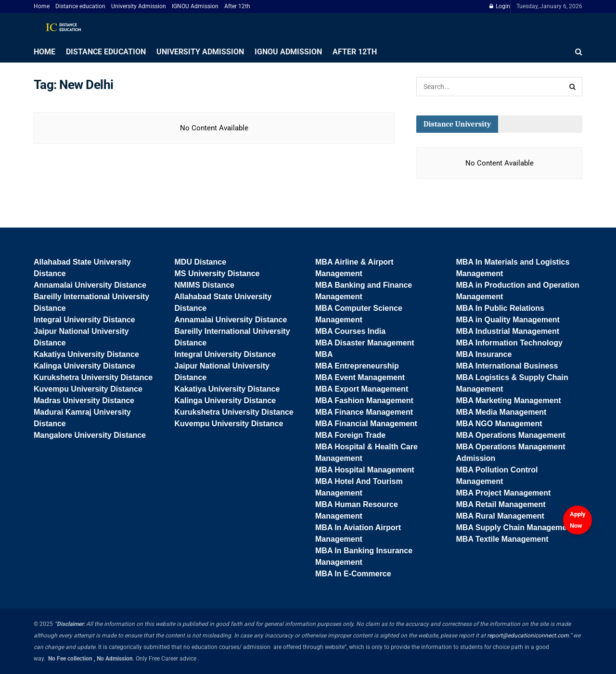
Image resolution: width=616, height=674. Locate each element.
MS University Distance (217, 273)
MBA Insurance (484, 354)
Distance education (80, 6)
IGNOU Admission (195, 6)
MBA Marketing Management (509, 401)
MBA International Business (507, 366)
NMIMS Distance (205, 285)
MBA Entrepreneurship (357, 366)
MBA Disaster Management (365, 343)
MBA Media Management (501, 412)
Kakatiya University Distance (86, 354)
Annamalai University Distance (90, 285)
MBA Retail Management (501, 504)
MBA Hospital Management (365, 470)
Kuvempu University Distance (88, 389)
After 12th (237, 6)
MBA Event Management (360, 377)
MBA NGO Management (499, 424)
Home (42, 6)
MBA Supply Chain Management (515, 528)
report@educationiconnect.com (528, 636)
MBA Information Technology (509, 343)
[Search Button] (573, 87)
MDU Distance (201, 262)
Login (500, 6)
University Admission (139, 6)
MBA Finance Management (364, 412)
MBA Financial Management (366, 424)
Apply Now (578, 520)
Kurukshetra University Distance (93, 377)
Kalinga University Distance (84, 366)
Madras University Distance (84, 401)
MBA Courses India (350, 331)
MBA (324, 354)
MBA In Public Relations (500, 308)
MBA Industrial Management (508, 331)
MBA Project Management (504, 493)
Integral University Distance (84, 320)
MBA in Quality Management (508, 320)
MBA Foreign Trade (350, 435)
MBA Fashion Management (364, 401)
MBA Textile (479, 539)
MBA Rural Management (500, 516)
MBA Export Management (362, 389)
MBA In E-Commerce (353, 574)
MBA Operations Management (511, 435)
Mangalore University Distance (90, 435)
